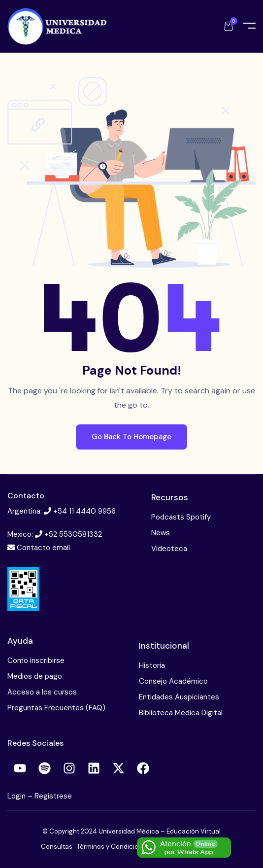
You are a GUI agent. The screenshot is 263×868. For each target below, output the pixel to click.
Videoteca (169, 549)
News (161, 533)
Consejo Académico (173, 681)
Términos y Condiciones (113, 847)
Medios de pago (35, 676)
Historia (152, 665)
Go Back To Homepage (131, 437)
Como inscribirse (36, 660)
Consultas (57, 847)
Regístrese (53, 796)
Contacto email (43, 548)
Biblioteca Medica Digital (181, 713)
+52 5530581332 (73, 534)
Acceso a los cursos (42, 692)
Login (17, 796)
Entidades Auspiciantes (179, 697)
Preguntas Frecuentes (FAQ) (56, 708)
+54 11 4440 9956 (84, 511)
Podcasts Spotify (181, 517)
